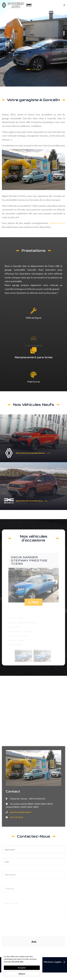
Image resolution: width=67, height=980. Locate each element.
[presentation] (23, 922)
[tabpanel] (33, 43)
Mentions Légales (53, 962)
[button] (28, 69)
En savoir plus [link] (18, 962)
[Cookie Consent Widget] (22, 966)
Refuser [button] (22, 974)
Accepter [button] (22, 968)
